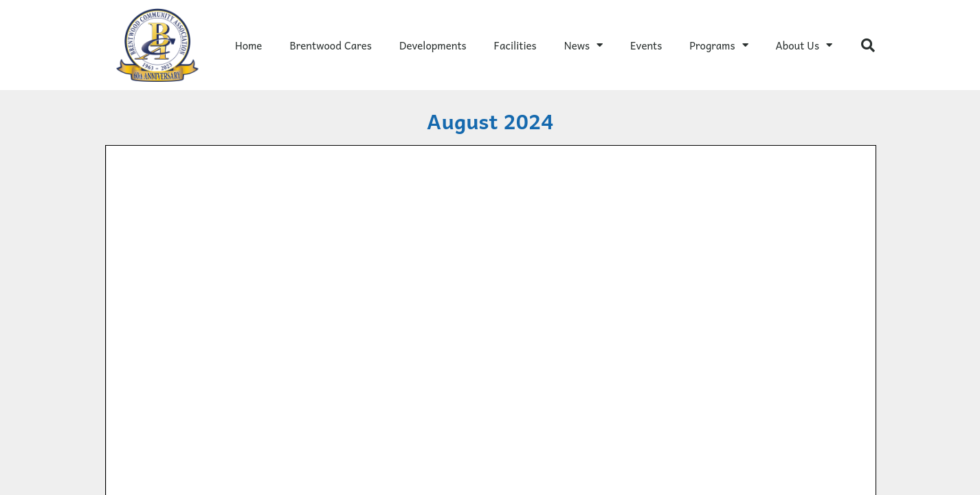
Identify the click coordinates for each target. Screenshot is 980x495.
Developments (433, 45)
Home (249, 45)
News (583, 45)
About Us (804, 45)
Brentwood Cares (331, 45)
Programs (719, 45)
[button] (868, 45)
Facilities (515, 45)
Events (646, 45)
